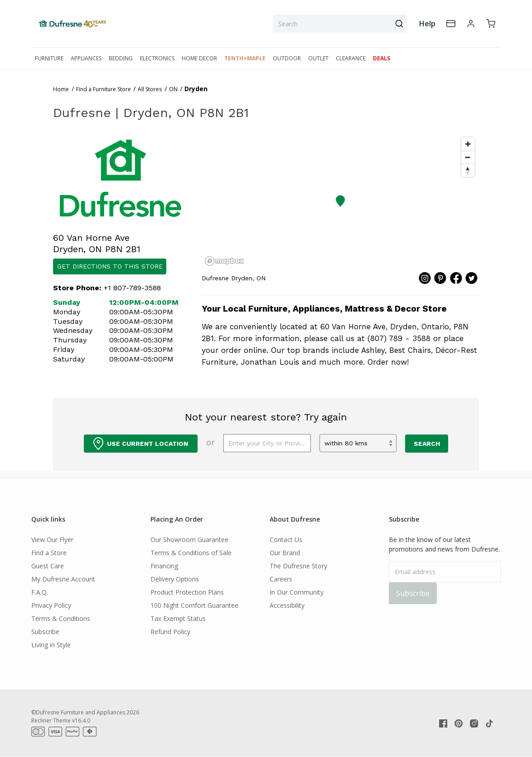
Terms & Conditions (61, 618)
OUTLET (318, 58)
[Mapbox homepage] (224, 261)
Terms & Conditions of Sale (191, 553)
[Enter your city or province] (267, 443)
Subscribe (45, 632)
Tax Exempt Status (178, 618)
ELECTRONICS (157, 58)
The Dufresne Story (298, 566)
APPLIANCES (86, 58)
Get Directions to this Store (110, 266)
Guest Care (48, 566)
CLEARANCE (351, 58)
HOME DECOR (199, 58)
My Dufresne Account (63, 579)
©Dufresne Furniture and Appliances (78, 712)
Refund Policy (170, 632)
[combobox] (340, 24)
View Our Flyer (52, 540)
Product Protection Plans (187, 592)
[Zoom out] (468, 157)
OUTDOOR (287, 58)
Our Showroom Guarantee (189, 540)
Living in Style (51, 645)
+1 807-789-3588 (132, 288)
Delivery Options (175, 579)
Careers (281, 579)
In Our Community (297, 592)
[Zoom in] (468, 144)
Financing (164, 566)
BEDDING (121, 58)
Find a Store (49, 553)
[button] (341, 201)
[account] (471, 24)
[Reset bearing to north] (468, 170)
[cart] (491, 24)
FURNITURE (49, 58)
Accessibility (287, 605)
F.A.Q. (40, 592)
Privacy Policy (51, 605)
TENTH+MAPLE (245, 58)
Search (427, 444)
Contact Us (286, 540)
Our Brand (285, 553)
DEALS (382, 58)
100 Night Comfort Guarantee (194, 605)
